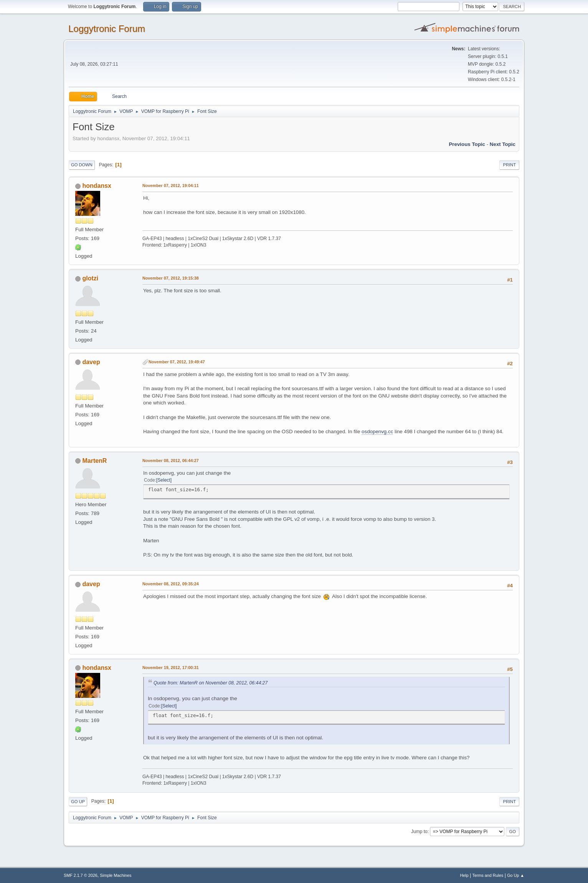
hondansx (97, 186)
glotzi (90, 278)
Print (509, 165)
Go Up (78, 802)
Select (164, 480)
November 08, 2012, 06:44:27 (171, 461)
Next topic (503, 144)
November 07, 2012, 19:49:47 (177, 362)
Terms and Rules (488, 875)
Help (464, 875)
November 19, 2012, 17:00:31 (171, 668)
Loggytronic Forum (107, 29)
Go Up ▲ (516, 875)
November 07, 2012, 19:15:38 (171, 278)
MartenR (94, 461)
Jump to (419, 832)
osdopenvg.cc (377, 432)
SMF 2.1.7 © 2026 (81, 875)
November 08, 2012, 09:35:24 (171, 584)
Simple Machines (116, 875)
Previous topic (467, 144)
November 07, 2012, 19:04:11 (171, 186)
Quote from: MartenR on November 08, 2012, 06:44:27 (211, 683)
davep (91, 362)
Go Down (82, 165)
